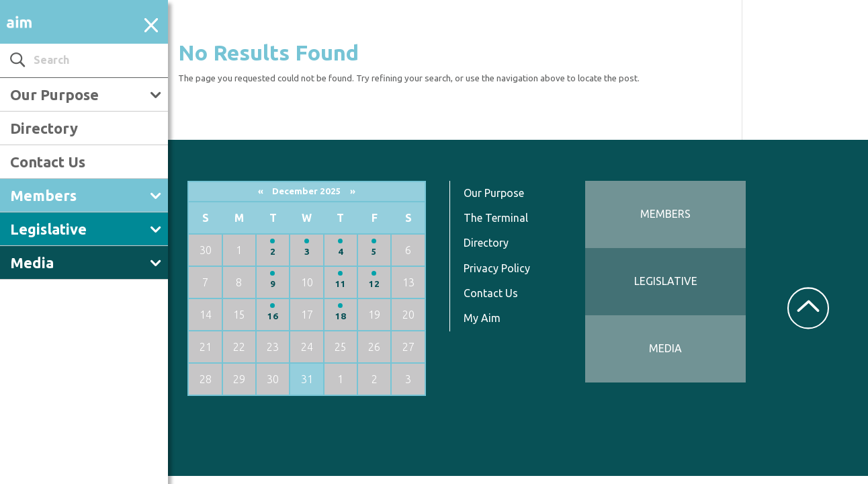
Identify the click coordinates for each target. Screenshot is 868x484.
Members (43, 195)
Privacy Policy (497, 268)
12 (374, 284)
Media (32, 263)
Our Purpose (54, 94)
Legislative (48, 229)
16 (273, 316)
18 (341, 316)
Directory (44, 128)
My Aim (482, 318)
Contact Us (48, 162)
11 (341, 284)
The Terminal (496, 218)
